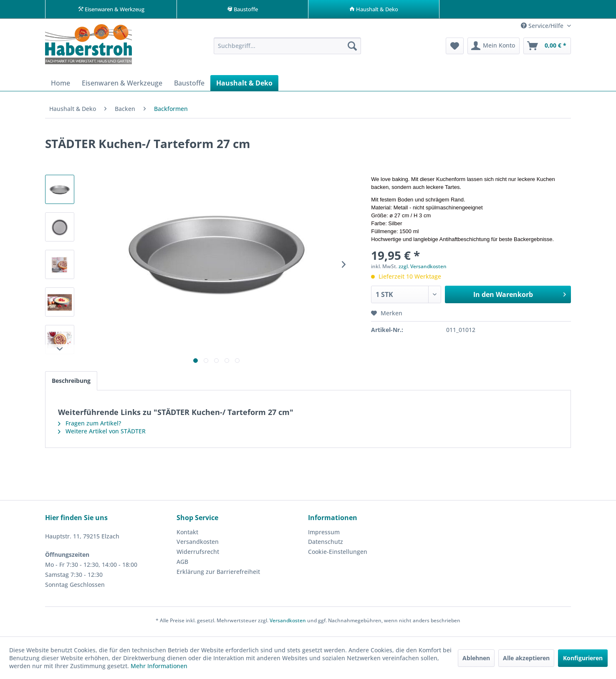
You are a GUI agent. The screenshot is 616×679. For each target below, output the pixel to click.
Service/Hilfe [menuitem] (543, 28)
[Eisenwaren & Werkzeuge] (122, 86)
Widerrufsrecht (198, 554)
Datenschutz (326, 544)
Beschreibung (71, 383)
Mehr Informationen (159, 666)
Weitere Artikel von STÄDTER (102, 434)
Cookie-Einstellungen (338, 554)
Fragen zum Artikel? (90, 426)
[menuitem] (287, 48)
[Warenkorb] (547, 48)
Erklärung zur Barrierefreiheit (218, 574)
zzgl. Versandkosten (423, 269)
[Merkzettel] (455, 48)
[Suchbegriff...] (287, 48)
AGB (182, 564)
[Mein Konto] (494, 48)
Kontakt (187, 534)
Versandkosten (198, 544)
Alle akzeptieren (526, 658)
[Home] (61, 86)
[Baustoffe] (189, 86)
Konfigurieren (583, 658)
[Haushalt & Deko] (244, 86)
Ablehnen (476, 658)
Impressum (324, 534)
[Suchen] (352, 48)
